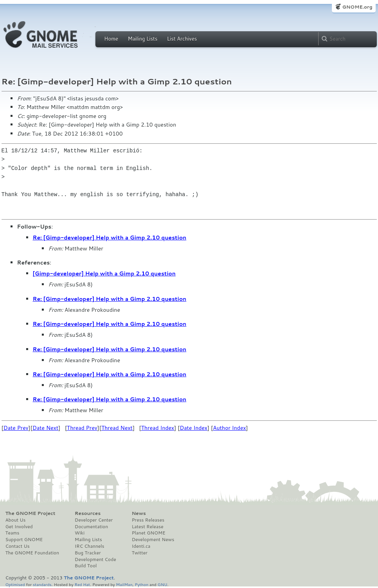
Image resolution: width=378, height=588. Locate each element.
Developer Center (94, 520)
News (139, 513)
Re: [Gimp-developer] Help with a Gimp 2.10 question (110, 238)
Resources (88, 513)
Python (142, 584)
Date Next (45, 428)
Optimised (15, 584)
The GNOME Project (30, 513)
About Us (16, 520)
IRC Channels (90, 546)
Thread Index (158, 428)
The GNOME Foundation (32, 553)
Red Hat (82, 584)
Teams (13, 533)
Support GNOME (24, 540)
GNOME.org (357, 7)
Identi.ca (141, 546)
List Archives (182, 39)
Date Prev (16, 428)
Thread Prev (82, 428)
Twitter (140, 553)
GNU (162, 584)
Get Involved (19, 527)
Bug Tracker (88, 553)
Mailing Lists (143, 39)
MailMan (124, 584)
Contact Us (18, 546)
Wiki (80, 533)
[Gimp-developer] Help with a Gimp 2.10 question (104, 273)
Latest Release (148, 527)
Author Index (229, 428)
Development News (153, 540)
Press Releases (148, 520)
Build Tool (86, 566)
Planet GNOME (149, 533)
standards (42, 584)
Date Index (194, 428)
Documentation (91, 527)
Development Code (95, 559)
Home (111, 39)
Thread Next (117, 428)
